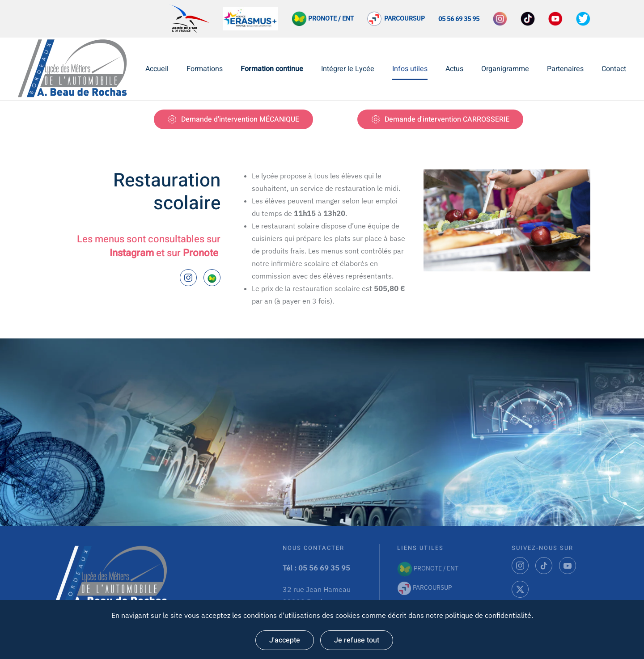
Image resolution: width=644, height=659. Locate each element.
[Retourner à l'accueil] (75, 69)
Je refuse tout (357, 640)
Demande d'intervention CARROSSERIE (440, 119)
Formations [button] (205, 69)
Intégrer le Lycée (348, 69)
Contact (614, 69)
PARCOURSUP (403, 18)
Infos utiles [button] (410, 69)
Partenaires (565, 69)
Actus (454, 69)
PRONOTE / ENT (428, 568)
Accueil (157, 69)
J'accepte (285, 640)
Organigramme (505, 69)
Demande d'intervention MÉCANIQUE (233, 119)
